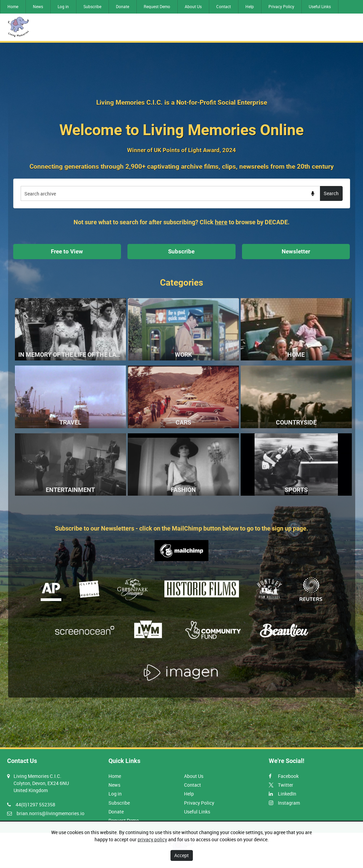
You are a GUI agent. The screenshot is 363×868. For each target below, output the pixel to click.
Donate (123, 6)
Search (331, 193)
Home (13, 6)
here (221, 222)
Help (250, 6)
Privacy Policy (281, 6)
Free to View (67, 251)
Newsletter (296, 251)
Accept (181, 855)
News (38, 6)
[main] (182, 395)
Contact (224, 6)
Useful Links (320, 6)
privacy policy (152, 839)
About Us (193, 6)
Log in (63, 6)
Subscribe (92, 6)
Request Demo (157, 6)
